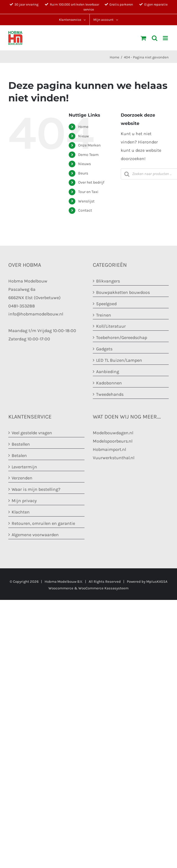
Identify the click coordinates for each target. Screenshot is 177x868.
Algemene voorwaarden (35, 535)
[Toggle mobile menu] (166, 38)
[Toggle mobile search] (155, 38)
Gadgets (104, 349)
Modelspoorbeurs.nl (113, 441)
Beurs (83, 173)
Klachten (21, 512)
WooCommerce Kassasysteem (103, 588)
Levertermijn (24, 467)
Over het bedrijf (91, 182)
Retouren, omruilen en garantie (43, 523)
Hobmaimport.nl (109, 449)
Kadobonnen (109, 383)
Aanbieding (108, 372)
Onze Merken (89, 145)
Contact (85, 210)
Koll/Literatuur (111, 326)
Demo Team (88, 155)
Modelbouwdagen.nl (113, 433)
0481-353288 (22, 306)
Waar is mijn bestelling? (36, 489)
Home (83, 127)
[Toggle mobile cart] (143, 38)
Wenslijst (86, 201)
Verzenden (22, 478)
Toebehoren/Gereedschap (122, 337)
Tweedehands (110, 394)
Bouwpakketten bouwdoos (123, 292)
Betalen (19, 455)
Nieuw (84, 136)
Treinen (104, 315)
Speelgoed (106, 304)
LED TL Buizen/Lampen (119, 360)
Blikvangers (108, 281)
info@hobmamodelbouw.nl (36, 314)
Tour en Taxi (88, 192)
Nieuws (84, 164)
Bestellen (21, 444)
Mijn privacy (24, 501)
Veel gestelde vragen (32, 433)
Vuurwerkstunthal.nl (114, 458)
